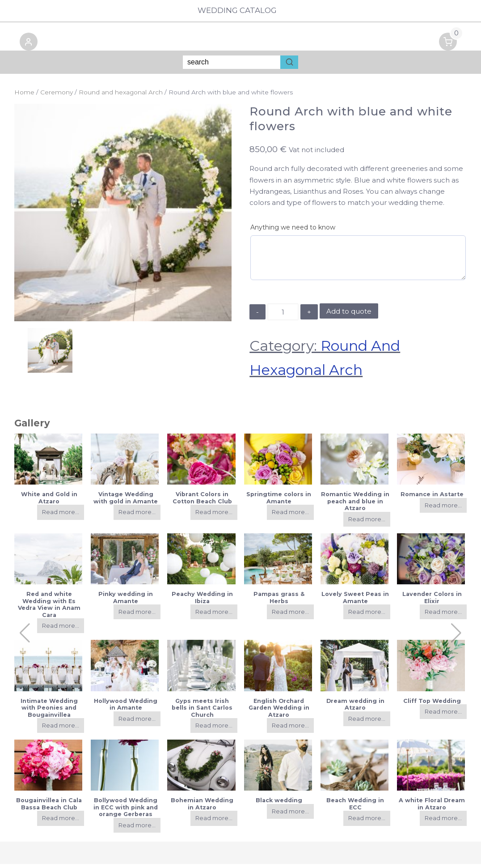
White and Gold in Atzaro (49, 502)
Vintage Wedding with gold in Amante (126, 502)
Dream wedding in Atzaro (355, 708)
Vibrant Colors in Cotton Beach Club (202, 502)
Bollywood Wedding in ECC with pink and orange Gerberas (126, 811)
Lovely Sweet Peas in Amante (355, 601)
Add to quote (349, 315)
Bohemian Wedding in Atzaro (202, 808)
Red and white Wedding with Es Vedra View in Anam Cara (49, 608)
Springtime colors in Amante (279, 502)
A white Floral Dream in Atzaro (432, 808)
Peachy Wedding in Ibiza (202, 601)
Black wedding (279, 804)
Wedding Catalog (240, 11)
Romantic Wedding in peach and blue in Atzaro (355, 505)
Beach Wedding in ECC (355, 808)
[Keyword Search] (232, 66)
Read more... (61, 516)
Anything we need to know (293, 231)
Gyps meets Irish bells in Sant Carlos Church (202, 712)
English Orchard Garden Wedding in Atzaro (279, 712)
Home (24, 96)
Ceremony (57, 96)
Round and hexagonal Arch (121, 96)
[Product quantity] (283, 316)
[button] (23, 47)
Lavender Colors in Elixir (432, 601)
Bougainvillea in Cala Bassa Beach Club (49, 808)
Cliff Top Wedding (432, 705)
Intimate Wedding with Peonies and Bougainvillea (49, 712)
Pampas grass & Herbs (279, 601)
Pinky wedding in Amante (126, 601)
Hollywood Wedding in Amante (126, 708)
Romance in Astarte (432, 498)
